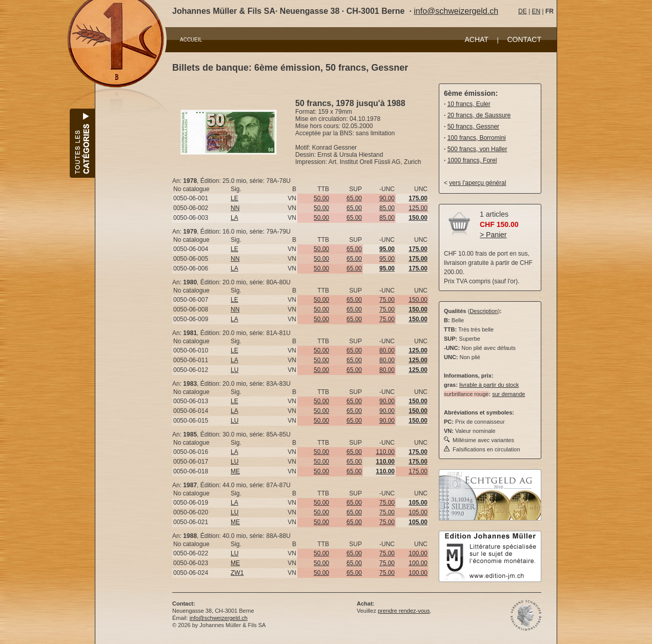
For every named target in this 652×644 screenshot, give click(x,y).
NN (235, 208)
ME (235, 471)
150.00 (418, 300)
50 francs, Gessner (473, 127)
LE (235, 198)
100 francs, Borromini (477, 138)
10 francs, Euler (469, 104)
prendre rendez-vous (404, 611)
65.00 (354, 198)
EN (536, 11)
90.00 (387, 198)
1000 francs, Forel (472, 160)
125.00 (418, 208)
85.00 (387, 208)
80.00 (387, 350)
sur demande (508, 394)
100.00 (418, 553)
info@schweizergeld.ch (456, 11)
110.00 (385, 452)
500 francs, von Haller (477, 149)
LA (235, 218)
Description (484, 311)
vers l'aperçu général (477, 183)
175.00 (418, 471)
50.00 (321, 198)
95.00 (387, 259)
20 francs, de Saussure (479, 115)
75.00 (387, 300)
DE (523, 11)
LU (235, 370)
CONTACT (524, 39)
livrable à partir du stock (489, 385)
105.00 (418, 512)
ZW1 (237, 573)
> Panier (493, 235)
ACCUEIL (191, 40)
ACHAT (476, 39)
